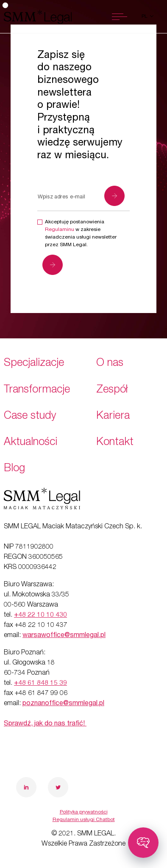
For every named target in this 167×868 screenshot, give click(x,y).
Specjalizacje (34, 364)
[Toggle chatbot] (143, 843)
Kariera (113, 416)
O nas (110, 364)
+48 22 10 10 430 (40, 615)
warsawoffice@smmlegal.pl (64, 636)
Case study (30, 416)
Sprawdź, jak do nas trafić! (45, 724)
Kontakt (115, 443)
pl (145, 16)
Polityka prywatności (84, 812)
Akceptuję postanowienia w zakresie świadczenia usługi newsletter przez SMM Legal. (81, 233)
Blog (14, 469)
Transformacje (37, 390)
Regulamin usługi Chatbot (84, 820)
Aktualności (31, 443)
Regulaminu (60, 230)
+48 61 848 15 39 (40, 684)
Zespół (112, 390)
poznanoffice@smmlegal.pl (63, 704)
